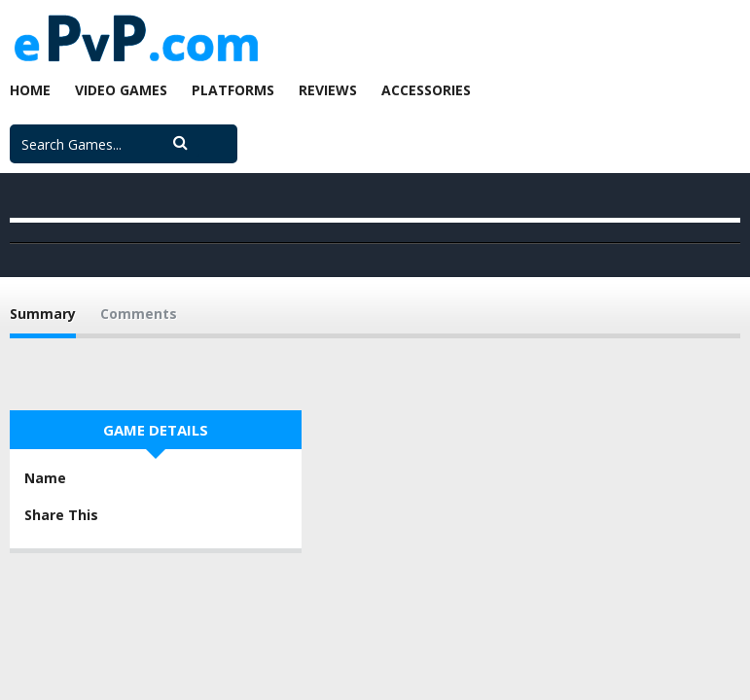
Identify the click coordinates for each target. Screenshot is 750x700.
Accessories (426, 90)
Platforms (233, 90)
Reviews (328, 90)
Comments (139, 314)
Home (30, 90)
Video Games (121, 90)
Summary (43, 314)
